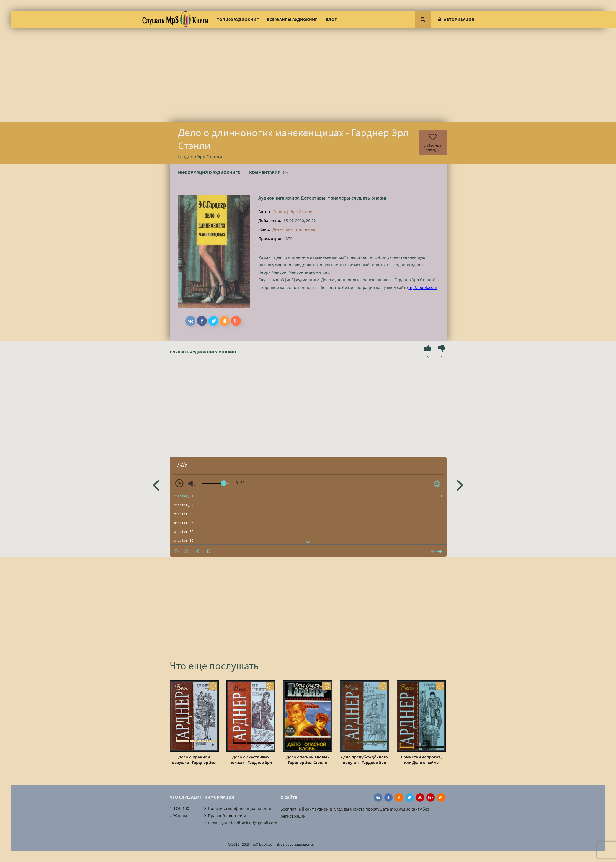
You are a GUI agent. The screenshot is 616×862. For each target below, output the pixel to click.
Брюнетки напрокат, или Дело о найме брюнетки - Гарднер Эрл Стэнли (421, 760)
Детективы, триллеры (325, 198)
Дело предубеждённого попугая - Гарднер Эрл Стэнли (364, 760)
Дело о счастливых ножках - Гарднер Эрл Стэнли (251, 760)
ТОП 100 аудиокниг (238, 19)
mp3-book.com (423, 287)
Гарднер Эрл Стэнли (293, 211)
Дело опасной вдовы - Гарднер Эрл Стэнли (308, 760)
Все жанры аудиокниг (292, 19)
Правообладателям (227, 815)
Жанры (180, 815)
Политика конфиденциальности (240, 808)
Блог (331, 19)
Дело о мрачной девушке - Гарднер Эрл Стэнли (194, 760)
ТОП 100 (181, 808)
